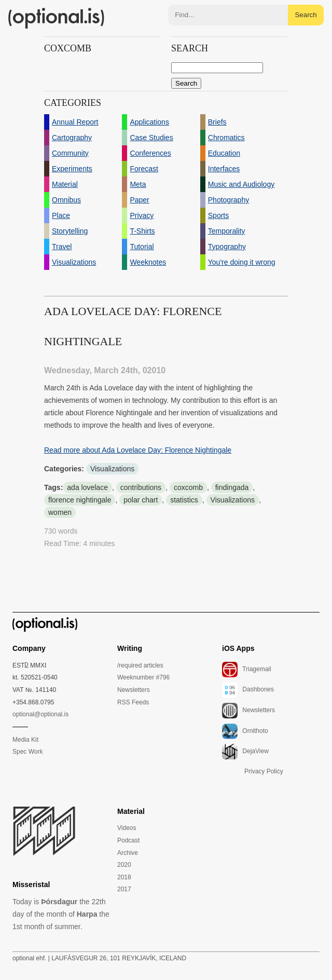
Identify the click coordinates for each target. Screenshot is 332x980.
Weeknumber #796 (143, 677)
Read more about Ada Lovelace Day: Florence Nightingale (138, 450)
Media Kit (25, 740)
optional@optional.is (40, 714)
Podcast (128, 840)
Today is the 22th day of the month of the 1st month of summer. (61, 914)
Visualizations (112, 469)
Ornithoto (245, 731)
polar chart (141, 500)
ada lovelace (87, 487)
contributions (141, 487)
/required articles (140, 665)
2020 (124, 865)
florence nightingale (80, 500)
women (60, 512)
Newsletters (134, 690)
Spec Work (27, 752)
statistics (184, 500)
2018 (124, 877)
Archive (128, 853)
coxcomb (188, 487)
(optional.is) (57, 18)
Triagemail (247, 670)
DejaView (245, 752)
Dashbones (248, 690)
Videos (127, 828)
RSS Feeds (133, 702)
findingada (232, 487)
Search (306, 15)
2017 (124, 889)
